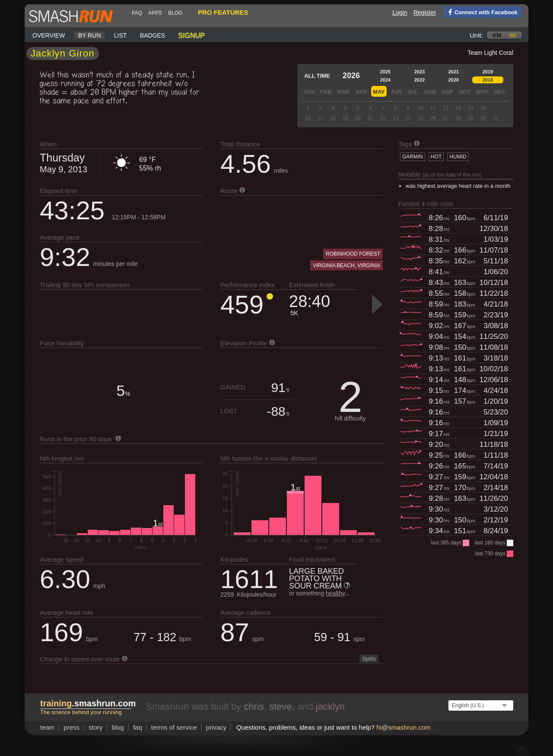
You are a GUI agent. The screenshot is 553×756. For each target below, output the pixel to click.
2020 (454, 80)
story (96, 727)
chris (254, 707)
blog (175, 13)
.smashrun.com (88, 703)
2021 (454, 72)
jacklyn (330, 707)
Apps (155, 13)
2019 (488, 72)
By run (90, 35)
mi (513, 35)
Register (425, 13)
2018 (488, 80)
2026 (351, 76)
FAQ (137, 13)
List (121, 35)
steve (281, 707)
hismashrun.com (403, 727)
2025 (385, 72)
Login (400, 13)
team (47, 727)
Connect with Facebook (481, 12)
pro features (223, 12)
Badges (153, 35)
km (497, 35)
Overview (49, 35)
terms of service (174, 727)
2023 (420, 72)
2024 (385, 80)
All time (317, 76)
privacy (216, 727)
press (72, 727)
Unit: (476, 35)
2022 (420, 80)
